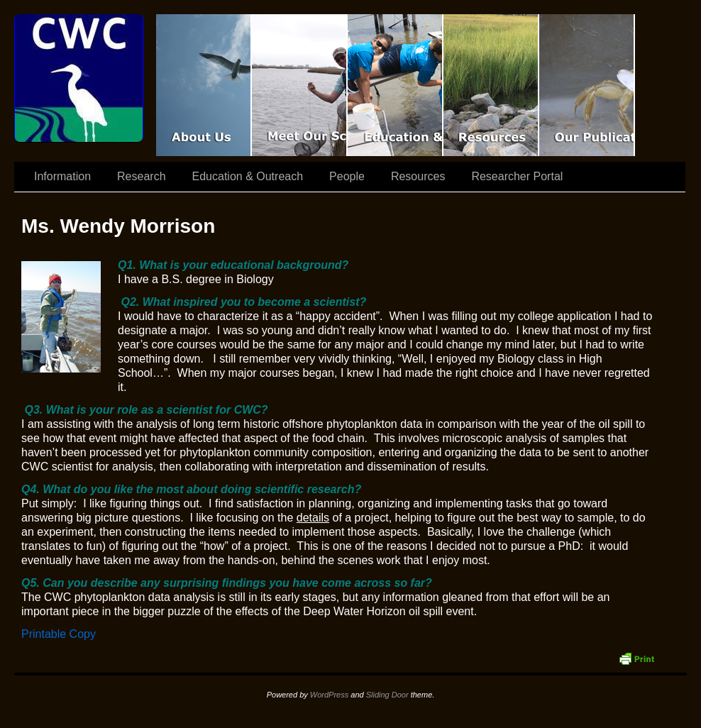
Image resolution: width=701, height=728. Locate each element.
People (347, 176)
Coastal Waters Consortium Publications (587, 85)
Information (62, 176)
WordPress (329, 695)
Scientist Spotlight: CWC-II (300, 85)
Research (141, 176)
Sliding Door (387, 695)
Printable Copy (59, 634)
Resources (491, 85)
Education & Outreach (396, 85)
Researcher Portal (517, 176)
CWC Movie (204, 85)
